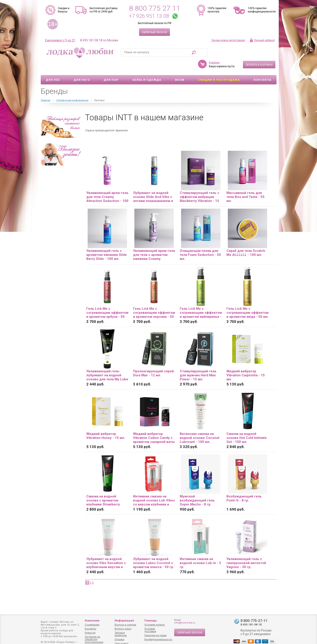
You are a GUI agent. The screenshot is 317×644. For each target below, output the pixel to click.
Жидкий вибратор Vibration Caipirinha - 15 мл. (246, 362)
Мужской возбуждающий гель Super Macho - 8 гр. (197, 487)
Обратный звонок (154, 32)
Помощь (151, 621)
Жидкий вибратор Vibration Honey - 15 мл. (106, 423)
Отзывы (119, 639)
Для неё (53, 67)
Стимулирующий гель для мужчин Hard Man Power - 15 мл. (198, 362)
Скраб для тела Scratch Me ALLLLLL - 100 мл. (246, 240)
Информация (124, 621)
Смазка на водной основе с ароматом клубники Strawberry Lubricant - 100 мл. (103, 487)
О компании (92, 625)
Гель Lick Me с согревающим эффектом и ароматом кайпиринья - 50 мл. (201, 300)
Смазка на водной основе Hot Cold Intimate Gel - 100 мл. (247, 425)
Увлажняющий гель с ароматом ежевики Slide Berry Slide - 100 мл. (107, 242)
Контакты (263, 67)
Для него (82, 67)
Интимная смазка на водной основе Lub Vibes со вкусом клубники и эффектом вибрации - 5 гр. (154, 487)
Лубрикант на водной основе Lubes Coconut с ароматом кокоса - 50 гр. (153, 550)
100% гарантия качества (217, 10)
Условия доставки (150, 630)
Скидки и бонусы (64, 10)
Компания (92, 621)
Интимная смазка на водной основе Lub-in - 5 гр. (200, 550)
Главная (45, 87)
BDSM (180, 67)
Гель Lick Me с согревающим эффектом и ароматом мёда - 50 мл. (247, 300)
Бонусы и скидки (125, 625)
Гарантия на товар (155, 635)
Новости (90, 633)
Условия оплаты (155, 625)
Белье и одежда (147, 67)
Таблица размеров (121, 634)
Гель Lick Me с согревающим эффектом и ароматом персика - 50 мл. (154, 300)
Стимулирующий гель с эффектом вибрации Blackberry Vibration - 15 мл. (200, 184)
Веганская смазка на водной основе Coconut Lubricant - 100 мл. (200, 425)
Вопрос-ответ (123, 629)
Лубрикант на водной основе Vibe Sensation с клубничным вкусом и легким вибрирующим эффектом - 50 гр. (106, 550)
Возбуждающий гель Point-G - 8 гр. (244, 485)
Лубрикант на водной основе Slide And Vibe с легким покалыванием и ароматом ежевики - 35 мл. (153, 184)
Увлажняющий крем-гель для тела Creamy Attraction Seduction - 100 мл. (107, 184)
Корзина (214, 50)
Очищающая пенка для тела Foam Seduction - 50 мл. (200, 242)
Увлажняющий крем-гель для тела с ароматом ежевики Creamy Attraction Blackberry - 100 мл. (154, 242)
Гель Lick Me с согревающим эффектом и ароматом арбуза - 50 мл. (107, 300)
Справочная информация (72, 87)
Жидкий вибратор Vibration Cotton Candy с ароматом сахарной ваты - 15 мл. (154, 425)
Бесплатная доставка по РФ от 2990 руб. (104, 10)
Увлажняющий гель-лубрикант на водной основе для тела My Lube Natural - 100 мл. (107, 362)
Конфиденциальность (158, 639)
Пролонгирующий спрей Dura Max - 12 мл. (153, 360)
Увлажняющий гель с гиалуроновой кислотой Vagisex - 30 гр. (246, 550)
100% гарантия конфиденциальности (262, 10)
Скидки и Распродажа (219, 67)
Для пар (111, 67)
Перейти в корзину (259, 52)
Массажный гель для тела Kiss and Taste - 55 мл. (245, 184)
